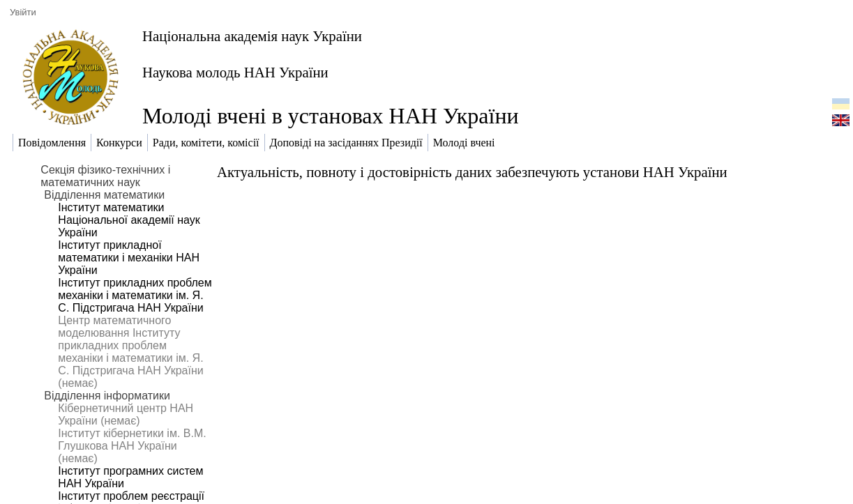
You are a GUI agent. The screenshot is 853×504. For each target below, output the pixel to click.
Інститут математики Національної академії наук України (129, 220)
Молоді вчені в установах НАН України (331, 116)
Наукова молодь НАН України (235, 72)
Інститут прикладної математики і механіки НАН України (129, 258)
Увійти (23, 12)
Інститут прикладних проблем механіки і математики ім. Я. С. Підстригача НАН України (135, 295)
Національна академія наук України (252, 36)
